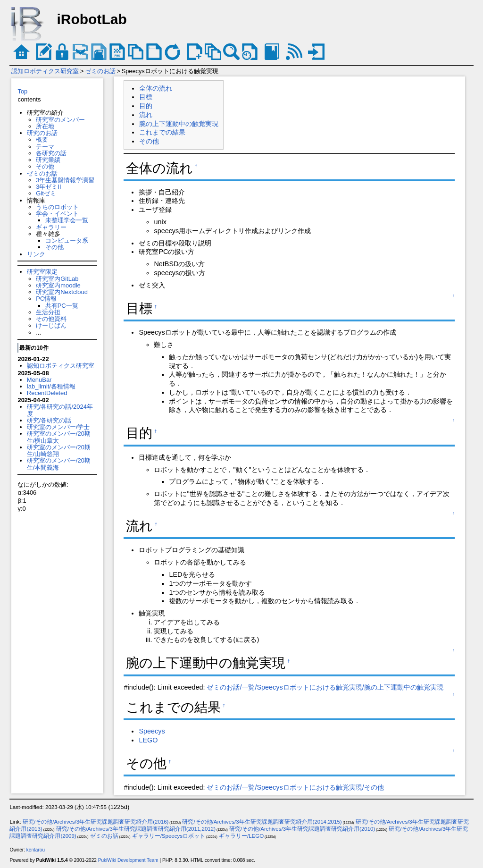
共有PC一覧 (62, 306)
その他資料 (51, 319)
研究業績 (48, 160)
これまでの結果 (162, 132)
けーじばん (51, 325)
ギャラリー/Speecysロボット (169, 836)
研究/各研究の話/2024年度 (60, 410)
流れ (146, 115)
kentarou (36, 850)
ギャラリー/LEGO (241, 836)
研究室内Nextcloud (62, 292)
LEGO (148, 740)
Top (22, 91)
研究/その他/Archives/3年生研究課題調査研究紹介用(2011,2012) (136, 829)
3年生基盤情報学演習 (65, 180)
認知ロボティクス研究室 (45, 71)
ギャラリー (51, 227)
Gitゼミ (46, 193)
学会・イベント (57, 214)
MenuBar (39, 380)
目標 (146, 97)
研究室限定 (42, 272)
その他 (45, 166)
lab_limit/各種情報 (51, 386)
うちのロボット (57, 207)
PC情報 (46, 299)
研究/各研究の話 (49, 420)
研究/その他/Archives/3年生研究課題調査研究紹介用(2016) (96, 822)
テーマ (45, 147)
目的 (146, 106)
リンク (36, 254)
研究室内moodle (58, 285)
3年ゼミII (48, 187)
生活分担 (48, 312)
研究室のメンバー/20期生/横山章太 (59, 437)
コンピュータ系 (67, 240)
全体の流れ (156, 88)
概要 (42, 139)
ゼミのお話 (100, 71)
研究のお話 (42, 133)
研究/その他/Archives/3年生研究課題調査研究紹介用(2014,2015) (262, 822)
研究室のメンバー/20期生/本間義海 (59, 464)
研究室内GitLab (57, 279)
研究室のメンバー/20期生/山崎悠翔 (59, 451)
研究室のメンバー (60, 120)
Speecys (152, 731)
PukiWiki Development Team (128, 860)
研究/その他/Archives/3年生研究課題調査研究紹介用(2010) (302, 829)
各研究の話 (51, 153)
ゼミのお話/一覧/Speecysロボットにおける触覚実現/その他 (295, 787)
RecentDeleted (47, 393)
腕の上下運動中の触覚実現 (179, 124)
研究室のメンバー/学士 (58, 427)
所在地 (45, 126)
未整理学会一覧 (67, 220)
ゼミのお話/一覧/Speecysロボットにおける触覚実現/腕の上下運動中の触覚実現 (325, 687)
